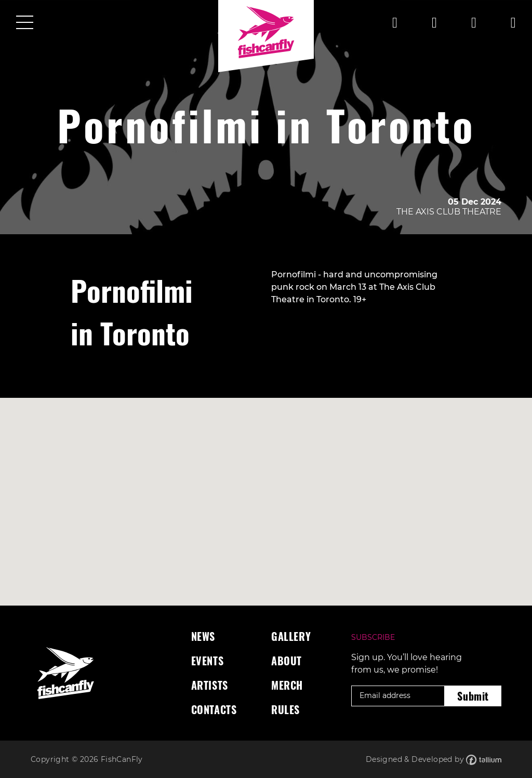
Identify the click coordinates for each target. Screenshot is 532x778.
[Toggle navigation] (25, 23)
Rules (285, 709)
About (287, 661)
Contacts (214, 709)
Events (208, 661)
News (203, 636)
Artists (210, 685)
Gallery (291, 636)
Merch (287, 685)
